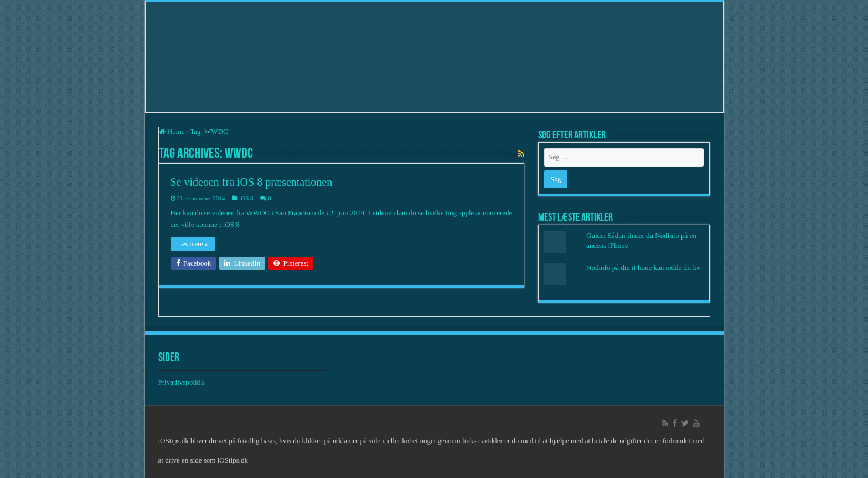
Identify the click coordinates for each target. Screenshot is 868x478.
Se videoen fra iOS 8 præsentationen (252, 182)
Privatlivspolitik (182, 382)
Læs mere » (193, 244)
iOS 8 (246, 198)
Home (172, 131)
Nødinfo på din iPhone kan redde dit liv (643, 267)
